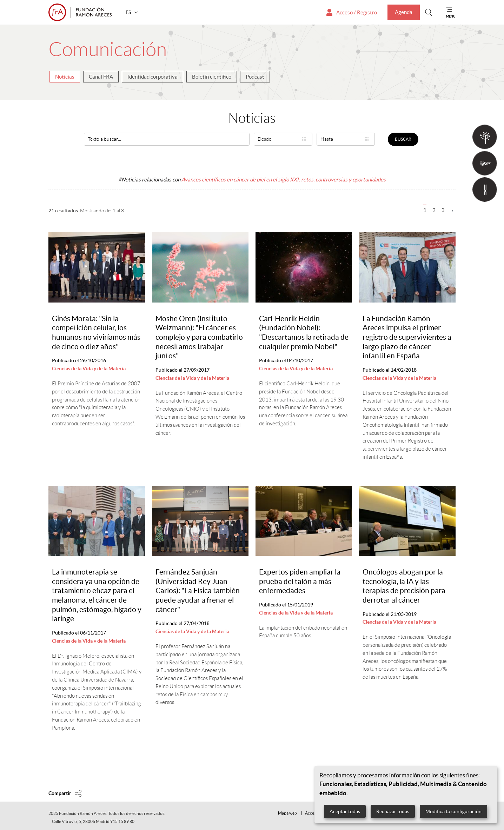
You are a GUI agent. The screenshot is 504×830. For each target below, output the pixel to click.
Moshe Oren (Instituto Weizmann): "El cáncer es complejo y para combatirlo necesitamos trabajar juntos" (199, 337)
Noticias (65, 77)
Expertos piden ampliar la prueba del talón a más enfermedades (300, 581)
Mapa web (287, 813)
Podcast (255, 77)
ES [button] (129, 12)
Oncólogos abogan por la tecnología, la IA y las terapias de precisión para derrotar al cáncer (404, 586)
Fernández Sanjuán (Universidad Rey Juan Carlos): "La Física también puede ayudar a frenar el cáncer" (198, 591)
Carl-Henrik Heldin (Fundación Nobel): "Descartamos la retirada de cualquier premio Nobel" (304, 333)
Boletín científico (212, 77)
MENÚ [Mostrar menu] (451, 16)
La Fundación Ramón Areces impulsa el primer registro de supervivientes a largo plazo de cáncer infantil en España (407, 337)
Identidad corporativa (152, 77)
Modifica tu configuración (453, 811)
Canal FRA (101, 77)
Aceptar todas (345, 811)
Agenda (404, 12)
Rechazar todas (393, 811)
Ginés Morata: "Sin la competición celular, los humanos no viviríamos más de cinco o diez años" (96, 333)
